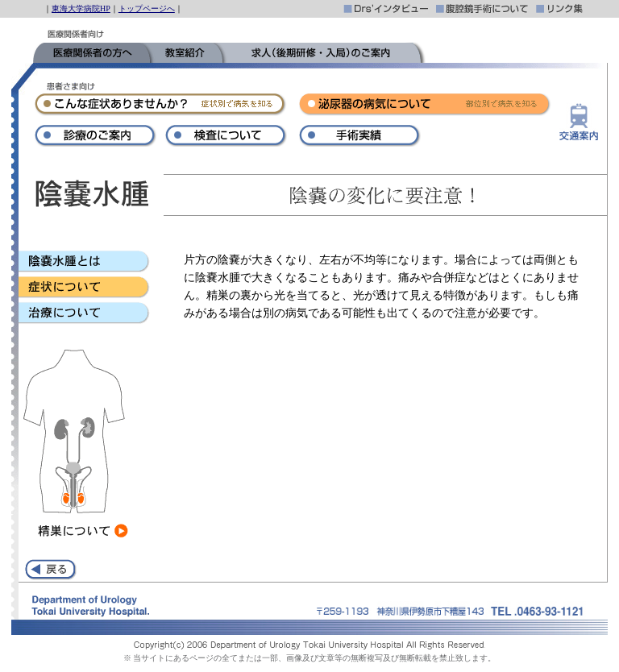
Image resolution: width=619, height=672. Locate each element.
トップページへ (147, 8)
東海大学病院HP (81, 8)
